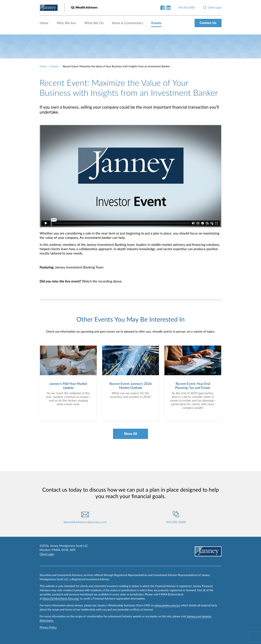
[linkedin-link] (168, 8)
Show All (130, 434)
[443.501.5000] (187, 8)
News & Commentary (127, 23)
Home (44, 23)
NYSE (65, 550)
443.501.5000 (176, 522)
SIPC (73, 550)
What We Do (94, 23)
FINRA (56, 550)
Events (156, 23)
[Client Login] (212, 8)
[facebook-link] (163, 8)
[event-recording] (131, 176)
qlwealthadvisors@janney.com (85, 522)
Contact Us (208, 23)
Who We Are (66, 23)
